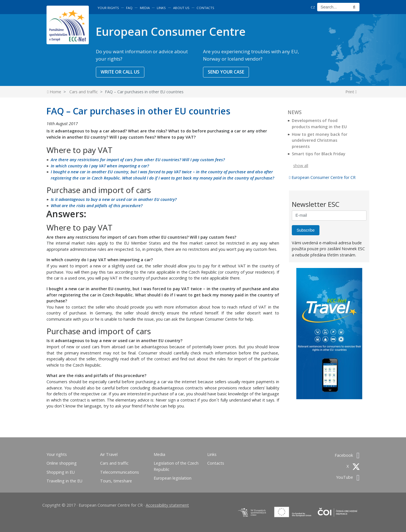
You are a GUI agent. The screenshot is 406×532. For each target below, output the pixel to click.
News (295, 112)
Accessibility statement (167, 505)
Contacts (205, 8)
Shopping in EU (61, 472)
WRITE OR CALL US (120, 72)
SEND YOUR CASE (226, 72)
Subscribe (306, 230)
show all (301, 166)
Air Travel (109, 454)
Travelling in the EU (64, 481)
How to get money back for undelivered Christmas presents (320, 140)
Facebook (347, 455)
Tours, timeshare (116, 481)
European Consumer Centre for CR (322, 177)
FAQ (129, 8)
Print (351, 92)
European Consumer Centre (171, 31)
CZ (313, 7)
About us (181, 8)
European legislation (173, 478)
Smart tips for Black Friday (319, 154)
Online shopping (62, 463)
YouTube (348, 477)
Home (54, 92)
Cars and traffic (84, 92)
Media (145, 8)
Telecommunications (120, 472)
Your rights (108, 8)
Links (161, 8)
